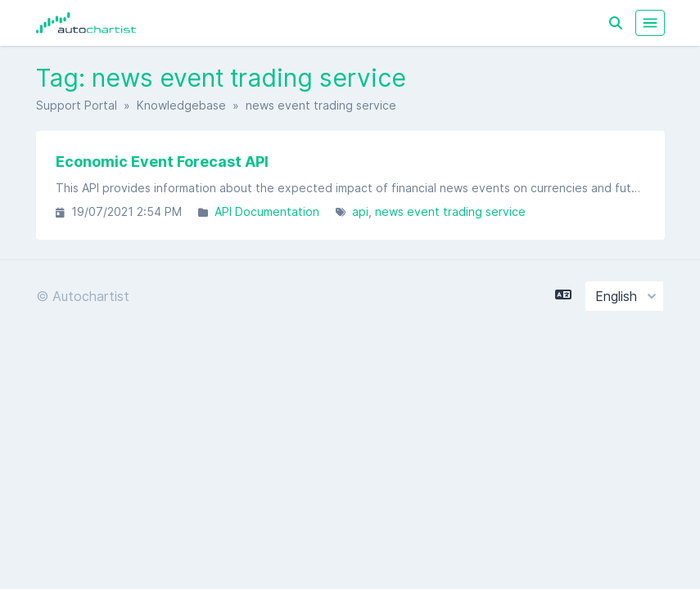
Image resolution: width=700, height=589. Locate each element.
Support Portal (77, 105)
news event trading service (450, 211)
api (360, 211)
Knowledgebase (181, 105)
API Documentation (267, 211)
